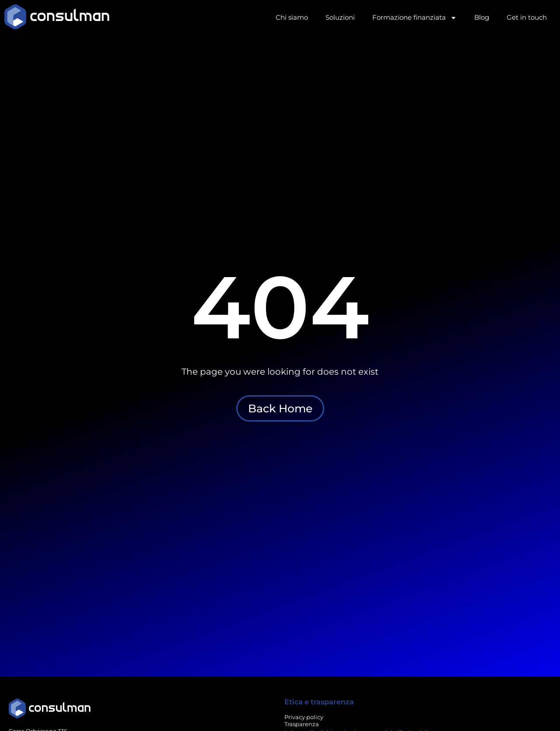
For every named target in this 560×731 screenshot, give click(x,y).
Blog (482, 17)
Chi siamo (292, 17)
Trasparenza (302, 724)
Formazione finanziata (415, 18)
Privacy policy (304, 717)
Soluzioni (340, 17)
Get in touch (527, 17)
